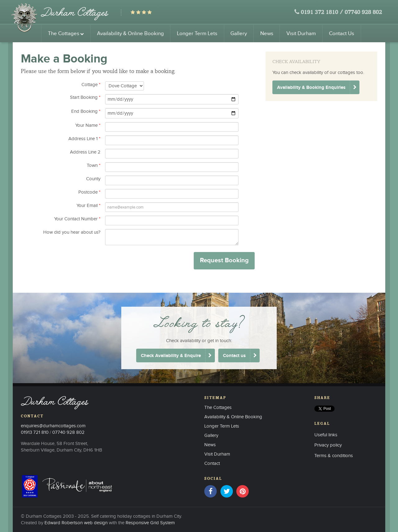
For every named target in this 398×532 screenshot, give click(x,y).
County (93, 179)
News (267, 34)
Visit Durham (301, 34)
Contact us (234, 356)
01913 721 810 (35, 432)
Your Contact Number (77, 219)
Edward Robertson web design (76, 523)
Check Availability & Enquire (171, 356)
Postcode (89, 192)
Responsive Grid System (150, 523)
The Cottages (66, 34)
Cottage (91, 85)
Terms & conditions (334, 456)
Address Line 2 (85, 152)
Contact (212, 463)
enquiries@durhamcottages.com (53, 426)
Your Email (88, 206)
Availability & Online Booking (130, 34)
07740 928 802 (363, 13)
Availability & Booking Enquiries (311, 87)
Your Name (88, 125)
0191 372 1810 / (322, 13)
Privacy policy (328, 445)
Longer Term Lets (197, 34)
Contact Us (342, 34)
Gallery (239, 34)
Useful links (326, 435)
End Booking (86, 111)
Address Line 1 (84, 139)
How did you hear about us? (72, 232)
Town (94, 165)
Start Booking (85, 97)
